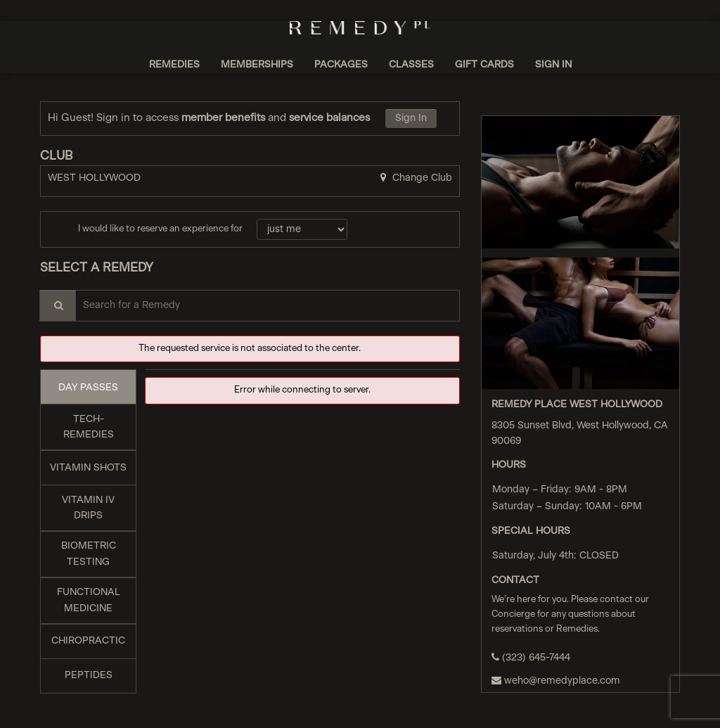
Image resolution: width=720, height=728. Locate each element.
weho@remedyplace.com (556, 681)
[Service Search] (58, 306)
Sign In (411, 118)
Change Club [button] (421, 178)
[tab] (88, 387)
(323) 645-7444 (531, 657)
